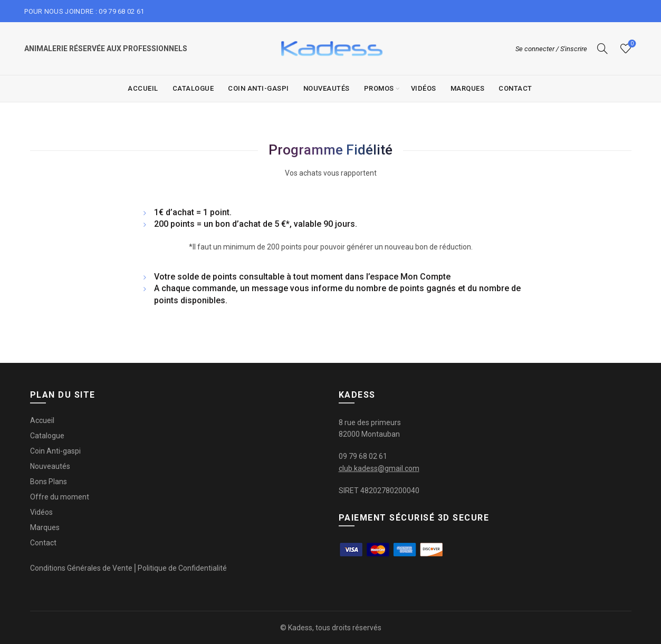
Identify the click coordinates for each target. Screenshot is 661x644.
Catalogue (193, 88)
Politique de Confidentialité (182, 568)
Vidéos (424, 88)
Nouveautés (327, 88)
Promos (379, 88)
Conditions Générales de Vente (81, 568)
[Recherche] (602, 49)
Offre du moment (60, 497)
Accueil (143, 88)
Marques (468, 88)
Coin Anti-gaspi (258, 88)
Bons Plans (49, 482)
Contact (515, 88)
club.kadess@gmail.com (379, 468)
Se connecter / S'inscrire (551, 49)
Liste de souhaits (631, 44)
